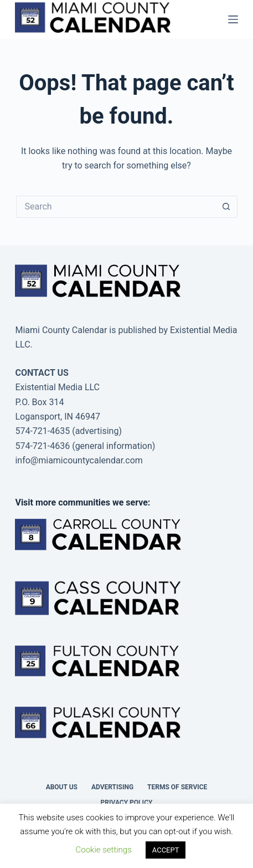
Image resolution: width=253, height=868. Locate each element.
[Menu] (233, 19)
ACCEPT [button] (166, 850)
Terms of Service (177, 787)
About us (62, 787)
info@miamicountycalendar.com (79, 460)
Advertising (112, 787)
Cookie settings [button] (104, 850)
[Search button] (226, 207)
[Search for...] (116, 207)
